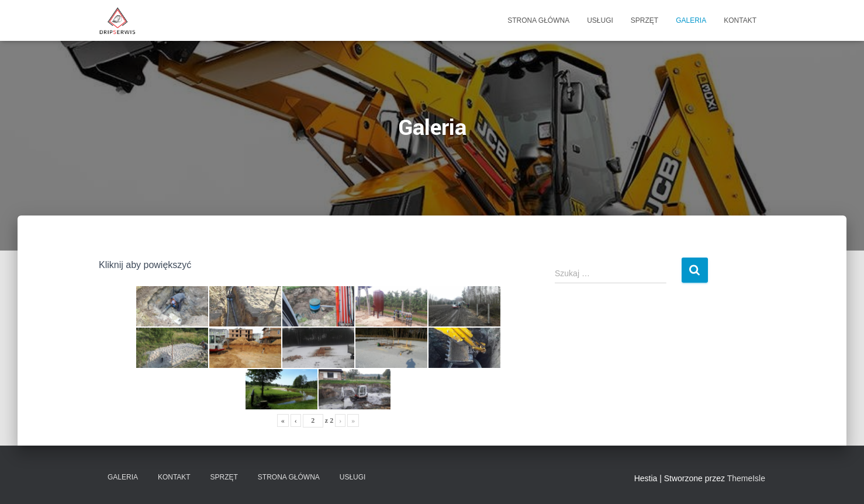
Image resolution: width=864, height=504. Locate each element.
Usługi (600, 20)
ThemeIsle (746, 478)
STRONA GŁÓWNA (538, 20)
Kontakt (740, 20)
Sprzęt (644, 20)
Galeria (691, 20)
